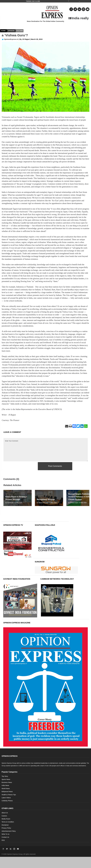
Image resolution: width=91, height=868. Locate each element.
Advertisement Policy (9, 831)
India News (5, 785)
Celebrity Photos (7, 801)
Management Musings (46, 499)
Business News (7, 782)
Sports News (6, 779)
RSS (3, 840)
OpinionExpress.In (10, 39)
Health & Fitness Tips (9, 795)
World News (6, 789)
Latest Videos (6, 798)
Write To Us (5, 834)
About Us (5, 813)
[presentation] (20, 466)
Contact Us (5, 837)
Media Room (6, 819)
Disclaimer (5, 825)
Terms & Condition (8, 822)
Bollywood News (7, 792)
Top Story (5, 776)
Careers (4, 816)
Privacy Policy (6, 828)
